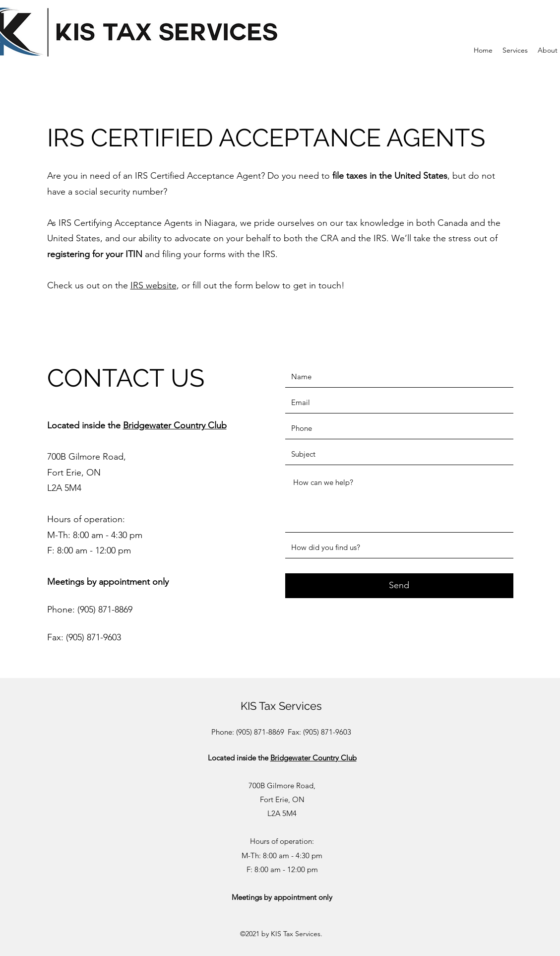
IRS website (154, 285)
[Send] (399, 586)
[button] (515, 50)
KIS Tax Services (281, 706)
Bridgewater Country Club (175, 425)
